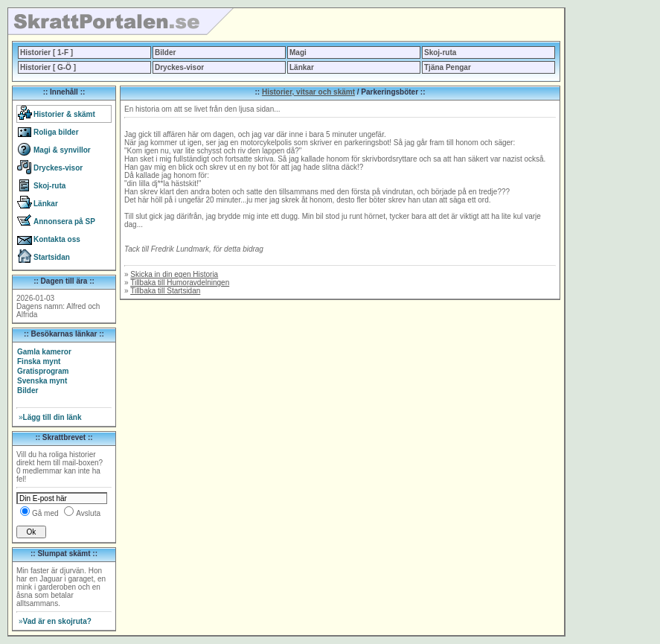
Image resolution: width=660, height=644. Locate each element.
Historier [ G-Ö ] (48, 67)
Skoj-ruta (440, 52)
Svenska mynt (42, 381)
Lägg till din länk (50, 417)
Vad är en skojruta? (55, 621)
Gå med (45, 513)
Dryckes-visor (179, 67)
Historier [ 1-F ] (47, 52)
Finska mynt (39, 361)
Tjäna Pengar (448, 67)
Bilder (165, 52)
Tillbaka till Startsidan (165, 291)
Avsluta (88, 513)
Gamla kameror (44, 352)
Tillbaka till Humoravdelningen (180, 283)
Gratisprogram (43, 371)
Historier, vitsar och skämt (308, 92)
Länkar (302, 67)
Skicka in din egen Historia (174, 274)
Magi (298, 52)
